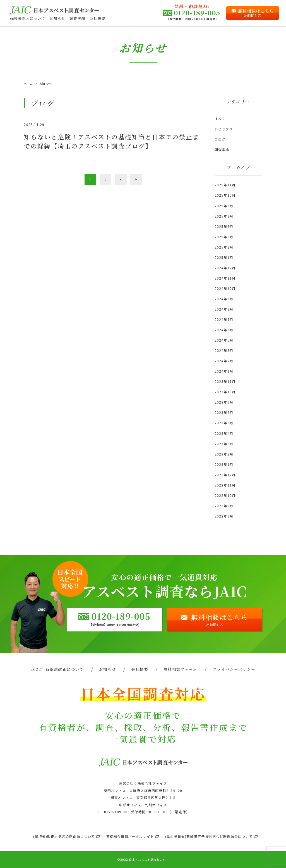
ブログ (220, 139)
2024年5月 (224, 340)
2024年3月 (224, 350)
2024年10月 (225, 288)
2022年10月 (225, 495)
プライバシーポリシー (234, 669)
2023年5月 (224, 423)
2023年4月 (224, 433)
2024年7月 (224, 319)
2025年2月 (224, 247)
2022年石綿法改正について (57, 669)
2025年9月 (224, 206)
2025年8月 (224, 216)
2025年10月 (225, 195)
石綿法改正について (27, 18)
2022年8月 (224, 516)
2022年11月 (225, 485)
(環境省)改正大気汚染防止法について (64, 836)
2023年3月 (224, 444)
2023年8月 (224, 412)
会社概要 (98, 18)
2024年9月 (224, 299)
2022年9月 (224, 506)
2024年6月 (224, 330)
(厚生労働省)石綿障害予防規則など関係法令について (209, 836)
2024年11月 (225, 278)
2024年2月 (224, 361)
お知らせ (57, 18)
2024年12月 (225, 268)
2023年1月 (224, 464)
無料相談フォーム (181, 669)
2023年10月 (225, 392)
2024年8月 (224, 309)
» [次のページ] (136, 179)
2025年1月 (224, 257)
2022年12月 (225, 475)
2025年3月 (224, 237)
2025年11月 (225, 185)
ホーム (28, 84)
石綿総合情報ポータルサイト (130, 836)
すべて (220, 119)
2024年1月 (224, 371)
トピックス (224, 129)
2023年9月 (224, 402)
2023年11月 (225, 381)
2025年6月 (224, 226)
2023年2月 (224, 454)
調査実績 (77, 18)
